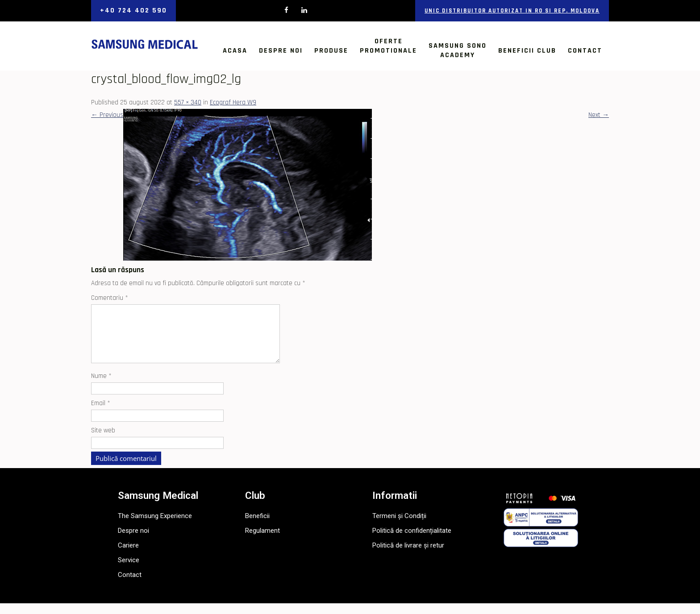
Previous (107, 115)
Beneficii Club (527, 51)
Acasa (235, 51)
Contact (585, 51)
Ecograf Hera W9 (233, 102)
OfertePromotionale (388, 46)
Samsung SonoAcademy (458, 50)
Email (101, 414)
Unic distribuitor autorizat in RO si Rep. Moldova (512, 11)
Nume (101, 387)
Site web (103, 441)
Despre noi (281, 51)
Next (599, 115)
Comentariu (110, 298)
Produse (331, 51)
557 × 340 (188, 102)
